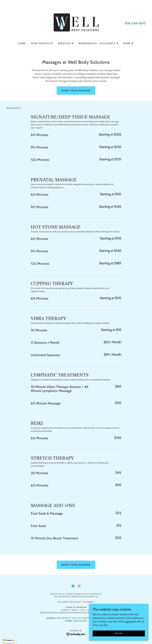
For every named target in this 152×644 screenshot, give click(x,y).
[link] (76, 23)
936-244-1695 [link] (135, 23)
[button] (66, 43)
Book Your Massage (76, 91)
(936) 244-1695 (80, 621)
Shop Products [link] (42, 43)
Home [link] (22, 43)
